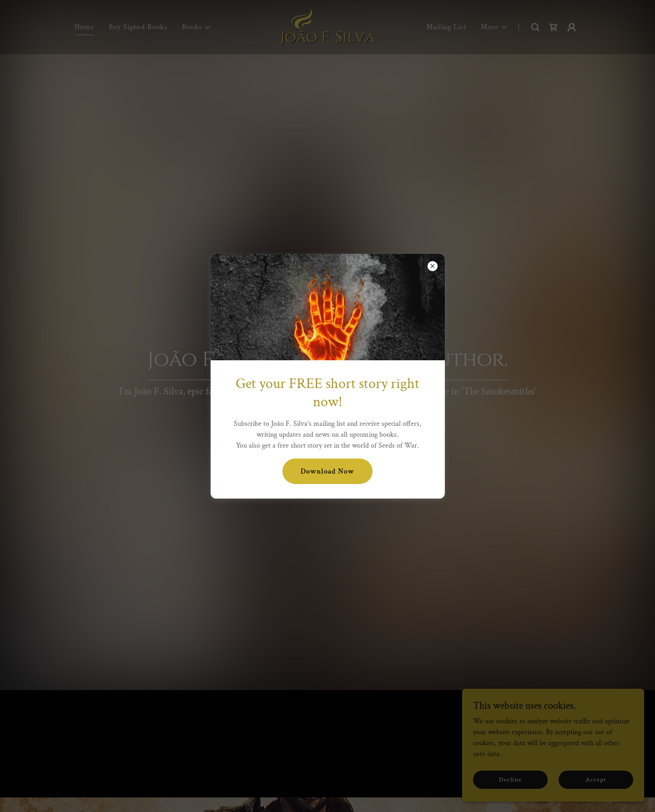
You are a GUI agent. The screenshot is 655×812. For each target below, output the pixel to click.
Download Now (327, 472)
